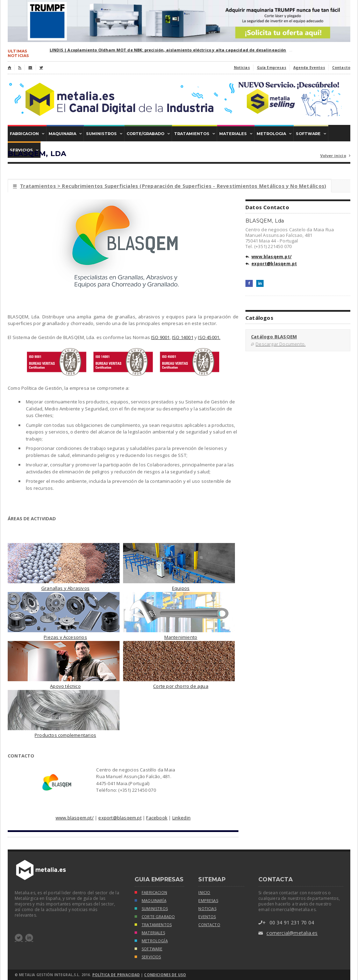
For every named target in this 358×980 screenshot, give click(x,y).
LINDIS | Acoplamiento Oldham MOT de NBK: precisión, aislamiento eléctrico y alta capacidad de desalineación (168, 50)
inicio (204, 893)
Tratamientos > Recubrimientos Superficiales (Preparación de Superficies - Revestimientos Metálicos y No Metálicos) (170, 186)
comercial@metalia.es (288, 933)
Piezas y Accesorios (65, 637)
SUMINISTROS (151, 909)
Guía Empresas (272, 68)
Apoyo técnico (65, 686)
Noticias (242, 68)
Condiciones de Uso (165, 975)
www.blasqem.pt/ (75, 818)
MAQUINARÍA (151, 901)
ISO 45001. (209, 337)
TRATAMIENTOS (153, 925)
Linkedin (182, 818)
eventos (207, 917)
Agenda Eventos (309, 68)
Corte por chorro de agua (181, 686)
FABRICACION (151, 893)
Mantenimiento (181, 637)
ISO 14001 (183, 337)
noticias (207, 909)
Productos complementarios (65, 735)
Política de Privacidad (116, 975)
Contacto (341, 68)
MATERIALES (150, 933)
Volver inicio (335, 156)
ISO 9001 (160, 337)
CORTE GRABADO (155, 917)
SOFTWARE (148, 949)
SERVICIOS (148, 957)
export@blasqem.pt (120, 818)
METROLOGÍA (151, 941)
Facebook (157, 818)
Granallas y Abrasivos (65, 588)
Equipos (181, 588)
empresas (208, 901)
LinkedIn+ (260, 283)
